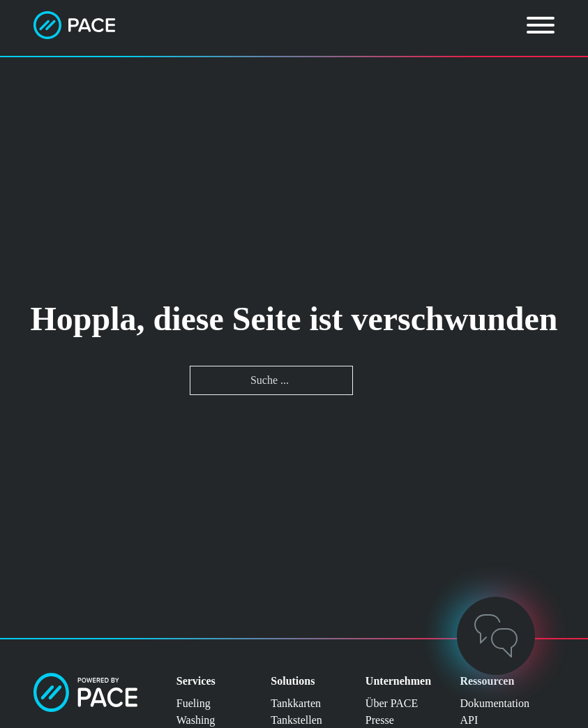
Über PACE (392, 703)
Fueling (194, 703)
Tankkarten (296, 703)
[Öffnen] (541, 25)
